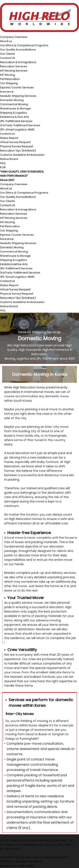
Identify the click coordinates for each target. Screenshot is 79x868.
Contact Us (7, 134)
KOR (3, 167)
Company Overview (14, 37)
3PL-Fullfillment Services (16, 121)
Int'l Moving (7, 75)
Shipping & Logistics (13, 113)
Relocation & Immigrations (18, 62)
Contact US (8, 58)
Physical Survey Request (17, 146)
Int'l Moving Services (14, 71)
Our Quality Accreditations (18, 50)
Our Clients (7, 54)
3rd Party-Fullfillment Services (20, 125)
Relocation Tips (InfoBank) (18, 151)
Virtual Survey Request (15, 142)
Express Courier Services (17, 87)
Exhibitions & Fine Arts (14, 117)
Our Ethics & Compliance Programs (24, 45)
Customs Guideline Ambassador (22, 155)
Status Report (9, 138)
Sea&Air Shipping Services (18, 96)
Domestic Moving (12, 100)
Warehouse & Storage (15, 108)
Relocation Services (14, 66)
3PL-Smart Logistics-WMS (17, 130)
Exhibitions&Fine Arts (14, 264)
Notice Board (9, 159)
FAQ (3, 163)
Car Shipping (9, 83)
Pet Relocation (10, 79)
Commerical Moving (14, 104)
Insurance (7, 92)
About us (6, 41)
